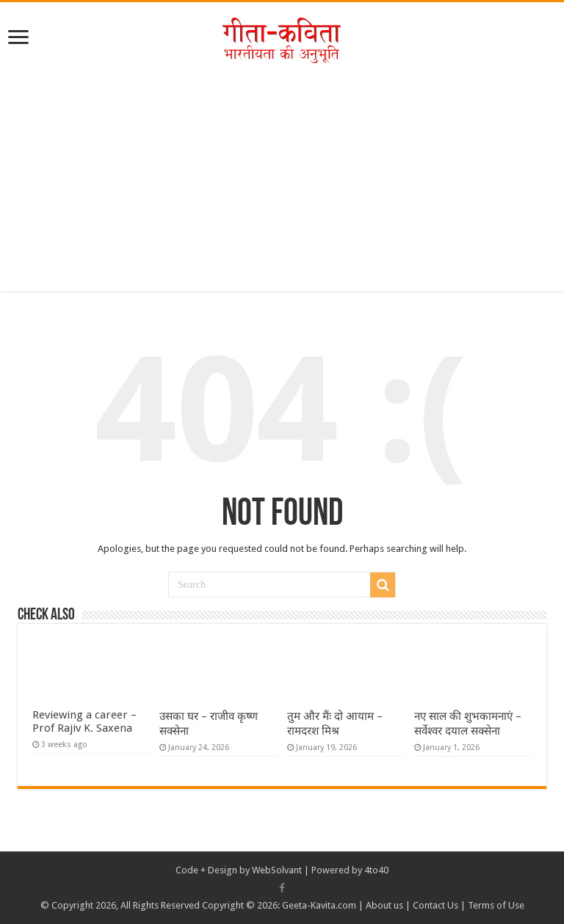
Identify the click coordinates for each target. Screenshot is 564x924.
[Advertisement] (282, 189)
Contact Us (435, 905)
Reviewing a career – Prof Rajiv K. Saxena (84, 721)
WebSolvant (277, 870)
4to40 (376, 870)
